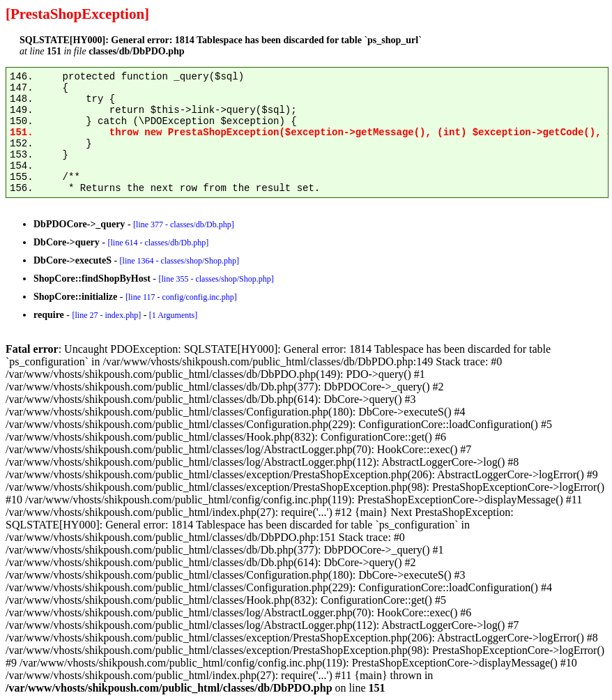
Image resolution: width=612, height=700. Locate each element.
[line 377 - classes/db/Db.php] (184, 225)
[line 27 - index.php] (106, 315)
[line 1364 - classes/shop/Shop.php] (179, 261)
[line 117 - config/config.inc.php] (181, 297)
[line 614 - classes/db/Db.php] (159, 243)
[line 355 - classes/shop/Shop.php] (216, 279)
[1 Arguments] (173, 315)
